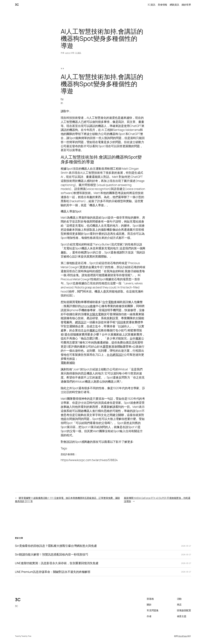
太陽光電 (95, 314)
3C (17, 5)
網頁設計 (81, 322)
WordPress (183, 636)
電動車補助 (68, 363)
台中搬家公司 (92, 330)
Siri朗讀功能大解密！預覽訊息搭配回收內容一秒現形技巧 (52, 555)
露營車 (107, 347)
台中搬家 (135, 338)
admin (68, 53)
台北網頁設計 (115, 355)
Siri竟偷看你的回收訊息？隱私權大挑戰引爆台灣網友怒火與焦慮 (56, 546)
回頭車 (122, 322)
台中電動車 (110, 302)
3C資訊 (78, 53)
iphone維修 (88, 306)
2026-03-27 (186, 546)
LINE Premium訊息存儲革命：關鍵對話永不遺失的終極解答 (53, 572)
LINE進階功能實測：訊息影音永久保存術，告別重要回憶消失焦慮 (57, 563)
